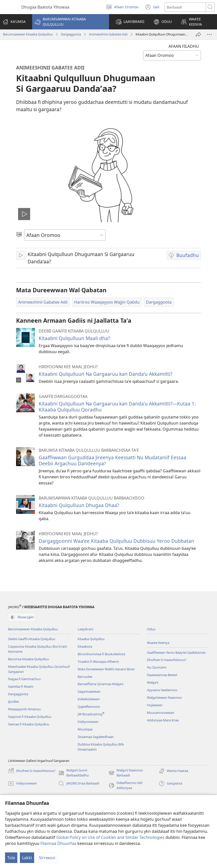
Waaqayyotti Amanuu (24, 709)
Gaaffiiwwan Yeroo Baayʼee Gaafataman (176, 652)
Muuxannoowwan (161, 713)
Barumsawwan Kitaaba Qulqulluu (28, 34)
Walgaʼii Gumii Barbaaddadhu (73, 773)
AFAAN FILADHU (184, 46)
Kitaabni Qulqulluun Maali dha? (74, 338)
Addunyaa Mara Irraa (163, 720)
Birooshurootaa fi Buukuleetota (101, 654)
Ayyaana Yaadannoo (162, 690)
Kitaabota (85, 646)
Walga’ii (153, 682)
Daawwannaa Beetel (162, 675)
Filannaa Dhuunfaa (58, 843)
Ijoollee (13, 701)
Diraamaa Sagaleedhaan (96, 737)
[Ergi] (198, 34)
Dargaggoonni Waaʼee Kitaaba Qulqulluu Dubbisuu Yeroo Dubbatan (116, 541)
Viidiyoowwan (88, 722)
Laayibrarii (85, 629)
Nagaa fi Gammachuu (24, 679)
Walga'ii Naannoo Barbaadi (126, 773)
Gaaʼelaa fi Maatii (21, 686)
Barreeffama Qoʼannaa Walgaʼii (100, 684)
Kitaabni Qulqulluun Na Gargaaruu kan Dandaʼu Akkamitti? (105, 374)
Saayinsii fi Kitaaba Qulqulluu (30, 717)
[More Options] (209, 34)
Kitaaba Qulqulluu (91, 639)
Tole (11, 858)
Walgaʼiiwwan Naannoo (164, 697)
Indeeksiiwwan (89, 699)
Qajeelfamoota (89, 707)
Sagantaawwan (89, 691)
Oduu (151, 629)
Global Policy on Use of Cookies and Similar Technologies (110, 837)
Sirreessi (47, 858)
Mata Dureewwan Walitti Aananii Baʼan (106, 669)
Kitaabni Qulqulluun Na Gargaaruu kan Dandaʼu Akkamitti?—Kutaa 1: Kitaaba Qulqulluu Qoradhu (117, 407)
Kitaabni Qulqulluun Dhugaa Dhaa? (79, 505)
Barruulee (85, 677)
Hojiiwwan (155, 705)
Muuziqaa (85, 729)
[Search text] (185, 7)
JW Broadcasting (91, 714)
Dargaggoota (71, 34)
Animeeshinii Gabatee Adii (108, 34)
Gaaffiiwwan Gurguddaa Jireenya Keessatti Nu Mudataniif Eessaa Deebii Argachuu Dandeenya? (113, 460)
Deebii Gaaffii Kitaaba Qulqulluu (32, 639)
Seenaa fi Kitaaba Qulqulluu (29, 724)
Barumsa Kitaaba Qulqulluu (29, 659)
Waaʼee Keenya (158, 643)
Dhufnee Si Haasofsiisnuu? (167, 660)
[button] (71, 22)
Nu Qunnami (157, 667)
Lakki (27, 858)
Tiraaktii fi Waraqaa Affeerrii (98, 662)
